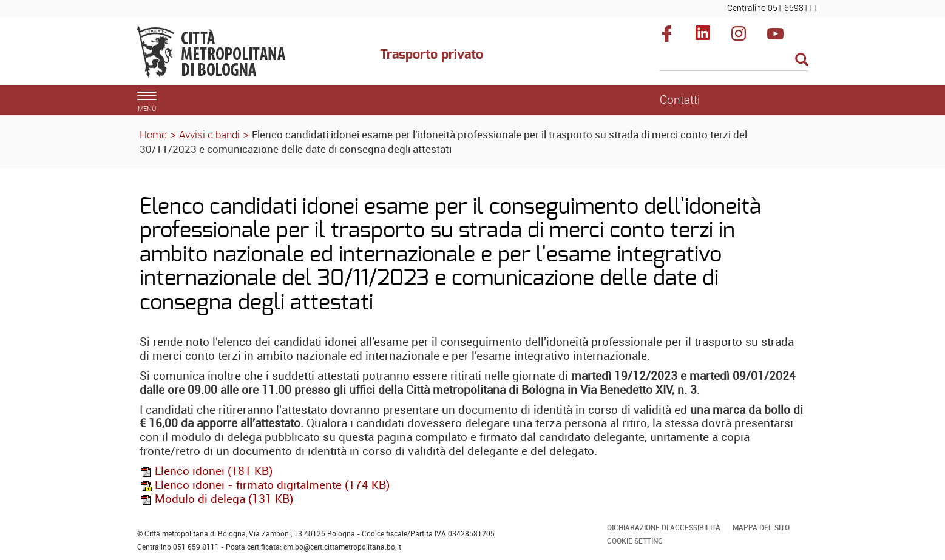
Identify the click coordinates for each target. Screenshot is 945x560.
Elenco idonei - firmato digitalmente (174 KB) (265, 485)
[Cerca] (734, 61)
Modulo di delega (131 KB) (216, 499)
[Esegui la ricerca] (802, 60)
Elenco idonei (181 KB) (206, 471)
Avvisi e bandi (209, 134)
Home (153, 134)
